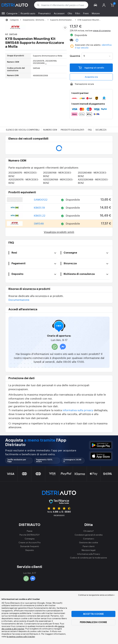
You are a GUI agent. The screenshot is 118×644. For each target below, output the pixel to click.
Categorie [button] (12, 13)
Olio (70, 13)
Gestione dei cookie (89, 542)
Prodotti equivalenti (72, 130)
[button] (95, 5)
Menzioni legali (88, 550)
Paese (30, 531)
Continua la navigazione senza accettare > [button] (97, 595)
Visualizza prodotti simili (59, 232)
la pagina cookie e (15, 636)
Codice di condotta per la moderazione (88, 558)
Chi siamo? (89, 531)
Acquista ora (91, 77)
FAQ (90, 130)
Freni (86, 13)
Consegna (30, 539)
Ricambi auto (28, 13)
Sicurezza (101, 130)
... (46, 63)
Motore (96, 13)
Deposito (30, 550)
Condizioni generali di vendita (89, 535)
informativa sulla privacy (78, 410)
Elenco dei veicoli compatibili (23, 130)
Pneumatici (44, 13)
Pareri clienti (89, 546)
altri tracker (29, 636)
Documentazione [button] (19, 300)
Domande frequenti (30, 546)
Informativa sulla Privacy (89, 554)
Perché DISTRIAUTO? (30, 535)
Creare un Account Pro (30, 542)
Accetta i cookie (93, 614)
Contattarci (89, 539)
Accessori (59, 13)
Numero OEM (50, 130)
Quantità (75, 56)
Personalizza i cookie (93, 622)
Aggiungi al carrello (91, 68)
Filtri (78, 13)
